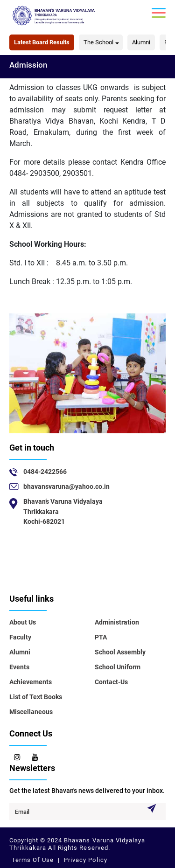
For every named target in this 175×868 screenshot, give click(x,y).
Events (19, 667)
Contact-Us (111, 682)
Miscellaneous (31, 712)
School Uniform (118, 667)
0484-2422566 (45, 472)
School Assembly (120, 652)
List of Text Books (36, 697)
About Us (23, 622)
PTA (101, 637)
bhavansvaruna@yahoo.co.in (66, 486)
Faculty (20, 637)
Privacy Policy (84, 860)
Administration (117, 622)
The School (98, 42)
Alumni (141, 42)
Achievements (31, 682)
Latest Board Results (42, 42)
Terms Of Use (34, 860)
